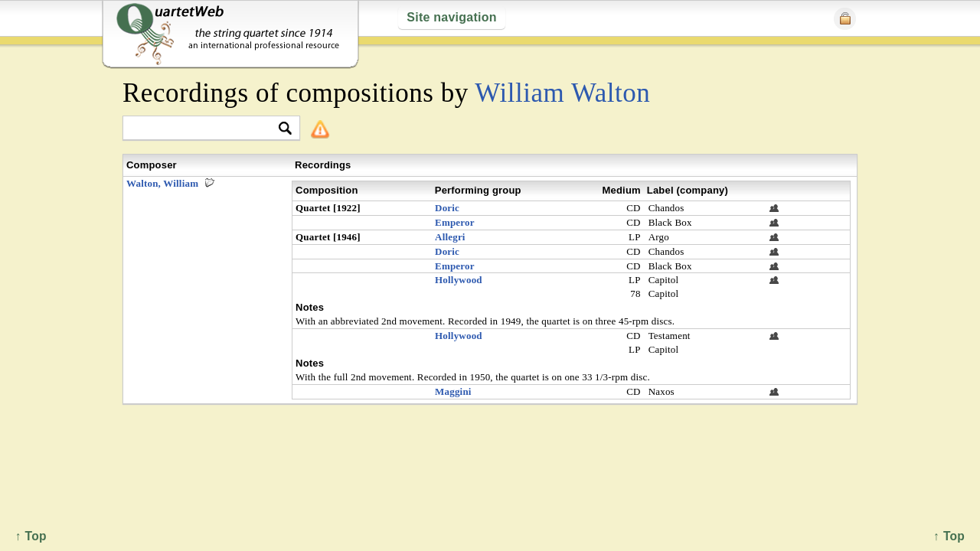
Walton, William (162, 183)
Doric (447, 208)
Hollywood (459, 280)
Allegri (450, 237)
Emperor (455, 222)
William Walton (562, 93)
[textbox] (205, 129)
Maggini (453, 391)
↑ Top (949, 536)
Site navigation (451, 17)
